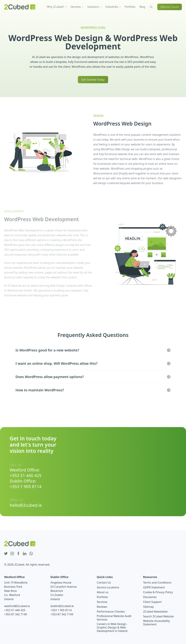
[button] (93, 350)
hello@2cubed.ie (26, 505)
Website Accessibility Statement (156, 623)
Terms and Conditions (157, 583)
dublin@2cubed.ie (62, 606)
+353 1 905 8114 (61, 610)
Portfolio (102, 597)
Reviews (102, 607)
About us (103, 592)
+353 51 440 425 (15, 610)
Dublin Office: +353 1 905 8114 (26, 484)
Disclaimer (150, 597)
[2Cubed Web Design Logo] (20, 7)
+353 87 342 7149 (15, 614)
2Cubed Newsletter (155, 612)
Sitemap (148, 607)
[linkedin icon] (25, 554)
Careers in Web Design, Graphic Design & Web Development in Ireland (112, 627)
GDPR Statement (154, 587)
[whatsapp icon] (31, 554)
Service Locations (108, 587)
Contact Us (104, 583)
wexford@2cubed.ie (17, 606)
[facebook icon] (18, 554)
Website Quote (170, 7)
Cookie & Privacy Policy (158, 592)
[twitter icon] (6, 554)
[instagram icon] (12, 554)
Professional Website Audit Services (114, 618)
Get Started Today (93, 80)
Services (102, 602)
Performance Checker (111, 612)
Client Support (152, 602)
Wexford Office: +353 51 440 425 (26, 473)
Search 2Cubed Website (158, 616)
